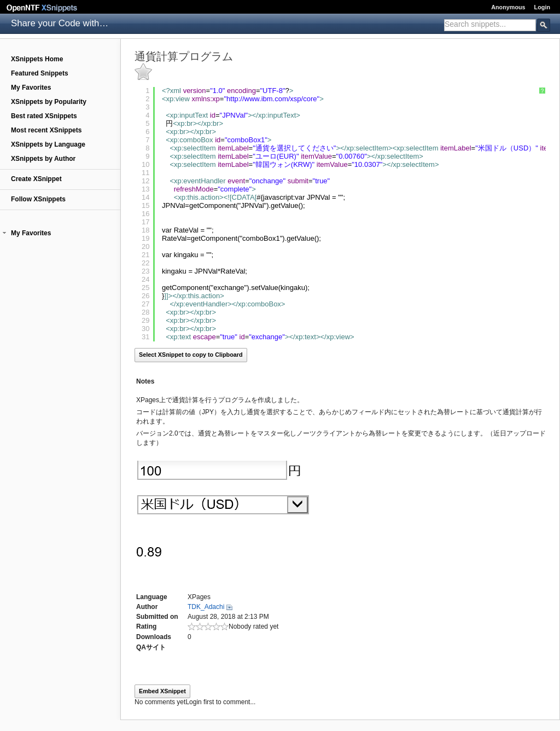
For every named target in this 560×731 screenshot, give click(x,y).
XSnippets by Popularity (49, 102)
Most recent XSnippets (46, 130)
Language (152, 597)
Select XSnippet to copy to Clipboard (191, 355)
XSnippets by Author (43, 159)
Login (542, 7)
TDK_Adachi (206, 607)
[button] (4, 233)
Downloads (154, 637)
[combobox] (490, 25)
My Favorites (31, 88)
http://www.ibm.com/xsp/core (272, 99)
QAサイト (151, 647)
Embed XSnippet (162, 691)
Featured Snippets (40, 73)
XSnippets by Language (48, 144)
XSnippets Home (37, 59)
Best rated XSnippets (44, 116)
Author (147, 607)
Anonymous (508, 7)
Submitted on (157, 617)
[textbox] (490, 24)
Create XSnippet (36, 179)
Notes (145, 381)
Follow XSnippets (38, 199)
